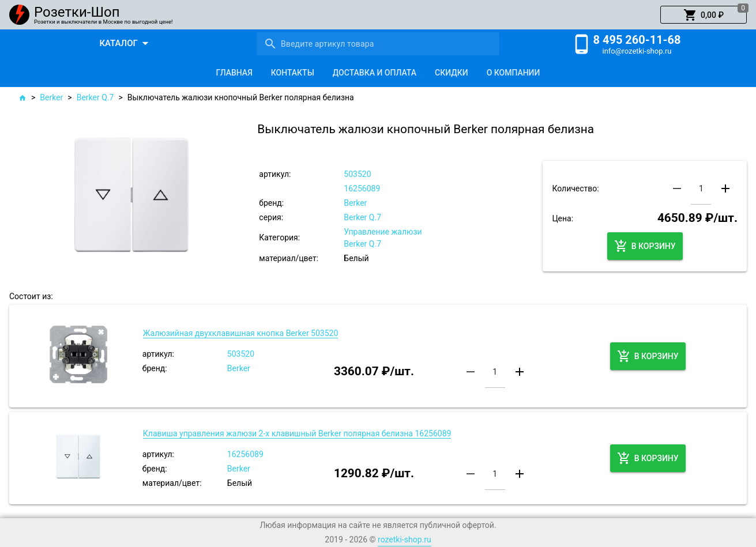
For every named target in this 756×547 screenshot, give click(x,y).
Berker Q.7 (95, 97)
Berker (51, 97)
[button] (704, 15)
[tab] (234, 73)
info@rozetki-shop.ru (637, 51)
